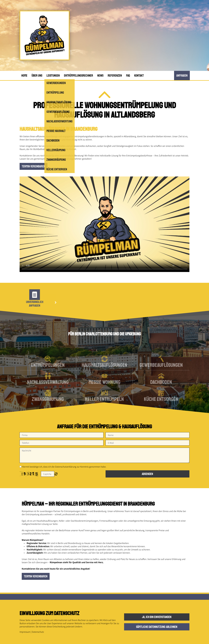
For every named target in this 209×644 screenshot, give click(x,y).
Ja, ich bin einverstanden (157, 617)
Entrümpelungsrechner (79, 76)
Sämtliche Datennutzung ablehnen (157, 627)
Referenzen (115, 76)
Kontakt (139, 76)
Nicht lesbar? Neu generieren (56, 474)
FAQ (128, 76)
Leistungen (53, 76)
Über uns (37, 76)
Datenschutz (38, 632)
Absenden (147, 474)
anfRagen (182, 76)
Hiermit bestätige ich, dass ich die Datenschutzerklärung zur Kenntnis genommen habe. (64, 467)
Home (24, 76)
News (100, 76)
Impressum (25, 632)
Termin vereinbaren (34, 166)
